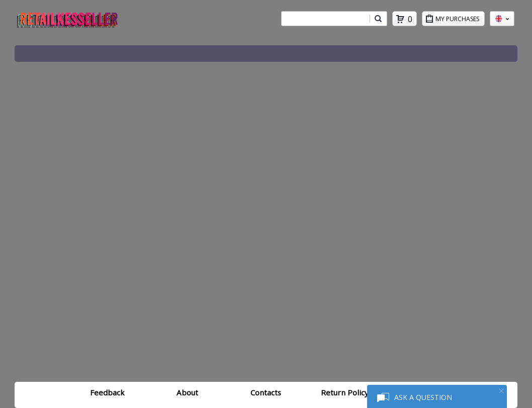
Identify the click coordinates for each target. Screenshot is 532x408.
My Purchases (460, 20)
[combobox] (325, 19)
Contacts (266, 392)
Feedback (107, 392)
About (187, 392)
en (502, 19)
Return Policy (345, 392)
